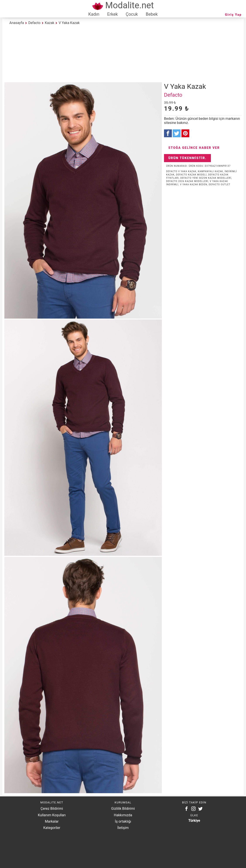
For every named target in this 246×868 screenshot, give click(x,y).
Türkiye (194, 821)
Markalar (52, 821)
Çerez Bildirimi (52, 809)
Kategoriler (52, 828)
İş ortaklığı (123, 821)
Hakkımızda (123, 815)
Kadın (94, 14)
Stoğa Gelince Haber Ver (194, 148)
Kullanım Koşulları (52, 815)
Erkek (112, 14)
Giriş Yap (233, 15)
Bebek (152, 14)
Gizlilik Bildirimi (123, 809)
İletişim (123, 828)
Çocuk (132, 14)
